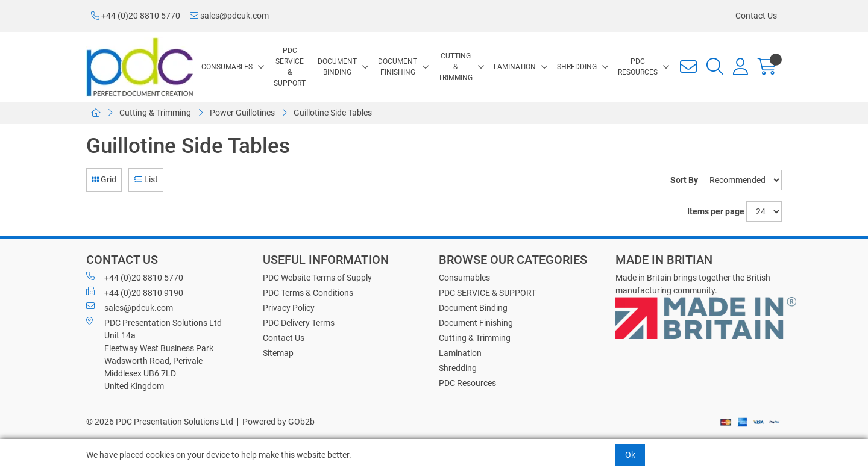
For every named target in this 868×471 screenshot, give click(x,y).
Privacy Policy (289, 308)
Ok (630, 455)
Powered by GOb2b (278, 422)
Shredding (577, 67)
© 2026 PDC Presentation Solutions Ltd (160, 422)
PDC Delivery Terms (299, 323)
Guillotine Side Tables (333, 113)
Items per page (716, 211)
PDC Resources (638, 67)
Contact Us (756, 16)
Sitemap (278, 353)
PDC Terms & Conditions (308, 293)
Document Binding (337, 67)
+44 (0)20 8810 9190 (135, 292)
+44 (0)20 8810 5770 (136, 16)
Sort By (684, 180)
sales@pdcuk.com (229, 16)
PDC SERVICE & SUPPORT (290, 67)
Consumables (227, 67)
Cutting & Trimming (455, 67)
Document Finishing (398, 67)
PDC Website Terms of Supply (317, 278)
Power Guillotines (242, 113)
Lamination (515, 67)
